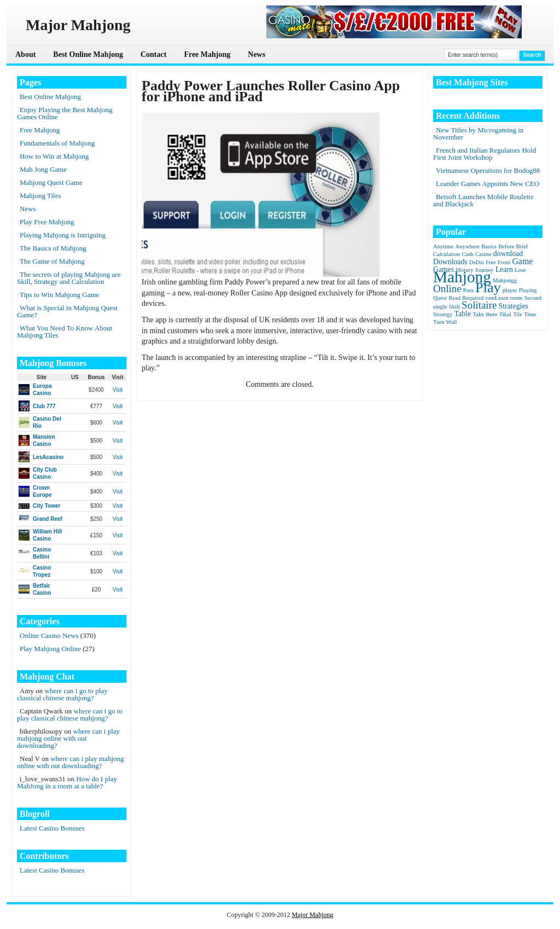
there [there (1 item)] (491, 314)
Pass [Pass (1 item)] (468, 290)
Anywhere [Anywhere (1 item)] (468, 246)
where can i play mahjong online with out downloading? (68, 738)
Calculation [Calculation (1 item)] (447, 254)
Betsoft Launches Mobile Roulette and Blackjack (483, 200)
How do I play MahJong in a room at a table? (67, 782)
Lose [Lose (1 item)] (520, 270)
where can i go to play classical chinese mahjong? (62, 694)
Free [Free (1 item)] (491, 262)
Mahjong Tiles (40, 196)
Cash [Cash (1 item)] (467, 254)
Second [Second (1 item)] (533, 298)
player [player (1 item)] (510, 290)
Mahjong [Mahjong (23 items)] (462, 277)
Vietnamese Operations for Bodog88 (488, 170)
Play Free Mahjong (47, 222)
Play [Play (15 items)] (488, 288)
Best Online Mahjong (88, 54)
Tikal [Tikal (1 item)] (505, 314)
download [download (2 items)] (508, 254)
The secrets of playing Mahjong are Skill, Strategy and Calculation (69, 278)
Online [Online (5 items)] (447, 289)
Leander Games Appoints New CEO (488, 184)
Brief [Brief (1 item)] (522, 246)
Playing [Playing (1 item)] (528, 290)
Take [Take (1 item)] (478, 314)
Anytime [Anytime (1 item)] (443, 246)
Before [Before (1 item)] (506, 246)
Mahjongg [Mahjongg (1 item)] (505, 280)
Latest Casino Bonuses (52, 828)
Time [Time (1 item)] (530, 314)
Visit (118, 390)
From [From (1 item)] (504, 262)
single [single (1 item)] (440, 307)
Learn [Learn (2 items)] (504, 269)
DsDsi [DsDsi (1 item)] (477, 262)
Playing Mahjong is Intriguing (63, 235)
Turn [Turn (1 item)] (439, 322)
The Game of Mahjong (52, 261)
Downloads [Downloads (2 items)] (450, 262)
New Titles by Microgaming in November (478, 133)
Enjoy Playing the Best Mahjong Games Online (65, 113)
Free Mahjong (207, 54)
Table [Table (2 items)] (463, 314)
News (256, 54)
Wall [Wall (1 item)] (452, 322)
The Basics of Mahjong (53, 248)
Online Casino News (49, 635)
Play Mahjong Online (50, 649)
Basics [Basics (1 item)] (489, 246)
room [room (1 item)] (517, 298)
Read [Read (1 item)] (454, 298)
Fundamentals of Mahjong (57, 143)
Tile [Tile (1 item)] (518, 314)
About (25, 54)
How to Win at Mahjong (54, 156)
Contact (153, 54)
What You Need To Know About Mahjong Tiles (65, 332)
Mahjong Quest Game (51, 182)
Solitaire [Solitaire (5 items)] (479, 305)
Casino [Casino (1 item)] (483, 254)
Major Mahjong (313, 915)
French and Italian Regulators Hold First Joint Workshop (485, 154)
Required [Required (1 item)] (473, 298)
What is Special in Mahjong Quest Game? (67, 311)
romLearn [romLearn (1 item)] (497, 298)
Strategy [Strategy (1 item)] (443, 314)
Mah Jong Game (43, 169)
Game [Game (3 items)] (522, 261)
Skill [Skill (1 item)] (454, 307)
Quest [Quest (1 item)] (440, 298)
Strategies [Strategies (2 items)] (514, 306)
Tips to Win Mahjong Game (59, 295)
